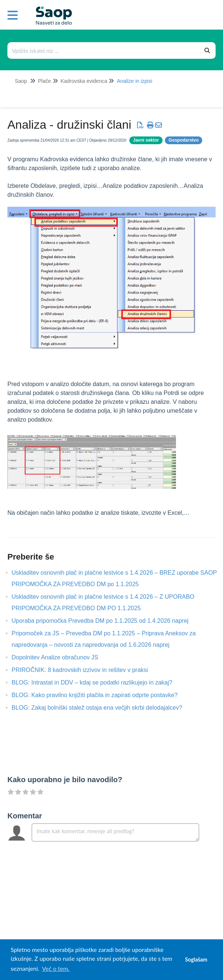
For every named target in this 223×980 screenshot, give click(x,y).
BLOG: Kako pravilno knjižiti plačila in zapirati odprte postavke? (100, 695)
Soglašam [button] (196, 959)
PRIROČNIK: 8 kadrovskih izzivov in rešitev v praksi (85, 670)
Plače (44, 81)
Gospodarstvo (184, 140)
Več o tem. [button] (56, 968)
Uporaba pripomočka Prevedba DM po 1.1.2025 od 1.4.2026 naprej (106, 621)
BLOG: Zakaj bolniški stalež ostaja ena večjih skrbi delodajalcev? (102, 708)
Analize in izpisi (134, 81)
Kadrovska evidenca (84, 81)
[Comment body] (115, 832)
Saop (21, 81)
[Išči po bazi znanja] (104, 50)
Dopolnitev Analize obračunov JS (60, 657)
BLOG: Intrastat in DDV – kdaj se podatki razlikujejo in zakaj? (97, 682)
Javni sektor (146, 140)
